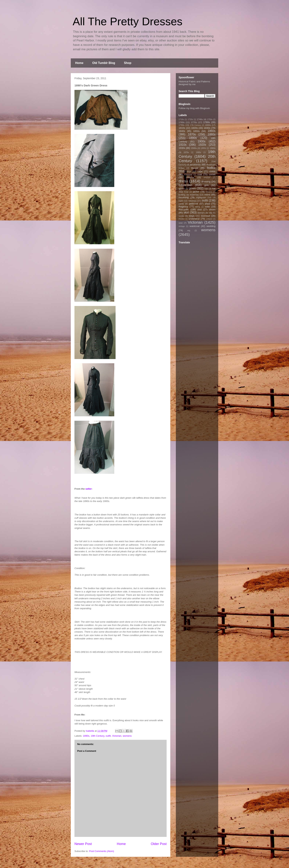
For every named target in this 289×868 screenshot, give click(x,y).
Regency (183, 207)
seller (88, 489)
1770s (194, 122)
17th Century (195, 125)
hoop (186, 192)
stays (192, 216)
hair (206, 189)
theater (182, 219)
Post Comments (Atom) (102, 851)
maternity (194, 195)
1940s (194, 148)
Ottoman (193, 201)
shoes (212, 210)
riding (197, 207)
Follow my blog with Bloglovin (194, 108)
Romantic (184, 210)
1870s (192, 134)
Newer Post (83, 844)
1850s (196, 131)
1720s (190, 119)
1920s (202, 145)
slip (210, 213)
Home (79, 63)
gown (192, 188)
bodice (211, 168)
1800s (208, 125)
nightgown (201, 197)
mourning (184, 197)
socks (181, 216)
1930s (182, 148)
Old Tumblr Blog (104, 63)
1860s (211, 131)
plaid (207, 204)
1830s (207, 128)
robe (207, 207)
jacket (196, 192)
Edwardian (185, 185)
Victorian (117, 736)
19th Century (97, 736)
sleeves (201, 213)
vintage (182, 226)
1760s (182, 122)
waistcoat (195, 226)
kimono (209, 192)
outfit (108, 736)
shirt (200, 210)
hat (214, 189)
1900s (202, 141)
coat (200, 174)
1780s (207, 122)
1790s (182, 125)
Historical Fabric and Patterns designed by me (194, 83)
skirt (186, 212)
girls (206, 185)
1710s (181, 119)
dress (183, 181)
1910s (183, 145)
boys (189, 171)
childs (212, 171)
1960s (213, 148)
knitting (182, 195)
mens (207, 195)
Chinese (188, 174)
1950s (203, 148)
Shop (128, 63)
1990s (198, 152)
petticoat (193, 204)
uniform (209, 219)
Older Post (159, 844)
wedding (211, 226)
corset (212, 174)
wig (189, 231)
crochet (207, 177)
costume (190, 177)
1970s (186, 152)
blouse (195, 168)
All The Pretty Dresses (128, 21)
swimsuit (206, 216)
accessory (195, 165)
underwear (194, 219)
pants (181, 204)
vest (181, 223)
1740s (200, 119)
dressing (206, 182)
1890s (86, 736)
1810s (182, 128)
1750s (210, 119)
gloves (182, 189)
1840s (182, 131)
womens (127, 736)
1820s (194, 128)
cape (200, 171)
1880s (212, 134)
